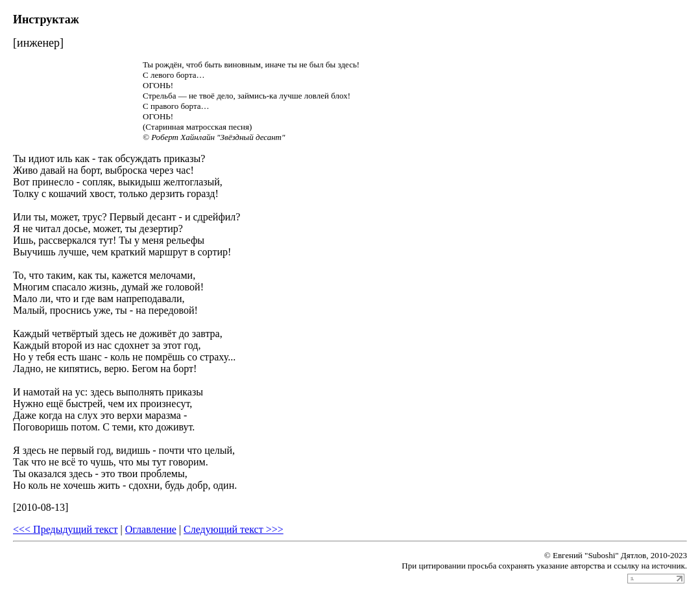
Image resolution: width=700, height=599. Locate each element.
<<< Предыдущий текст (66, 529)
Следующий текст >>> (234, 529)
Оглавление (151, 529)
